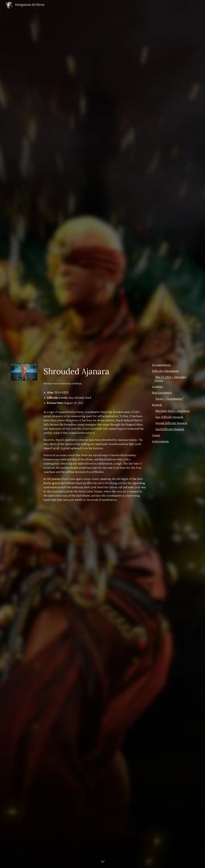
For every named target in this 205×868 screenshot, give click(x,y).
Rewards (157, 405)
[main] (95, 371)
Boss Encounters (162, 393)
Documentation (161, 365)
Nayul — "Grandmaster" (170, 399)
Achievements (160, 442)
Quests (156, 435)
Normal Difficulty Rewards (171, 423)
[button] (103, 862)
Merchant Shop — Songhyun (173, 411)
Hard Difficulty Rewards (170, 429)
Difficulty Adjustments (165, 371)
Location (157, 387)
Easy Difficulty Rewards (169, 417)
